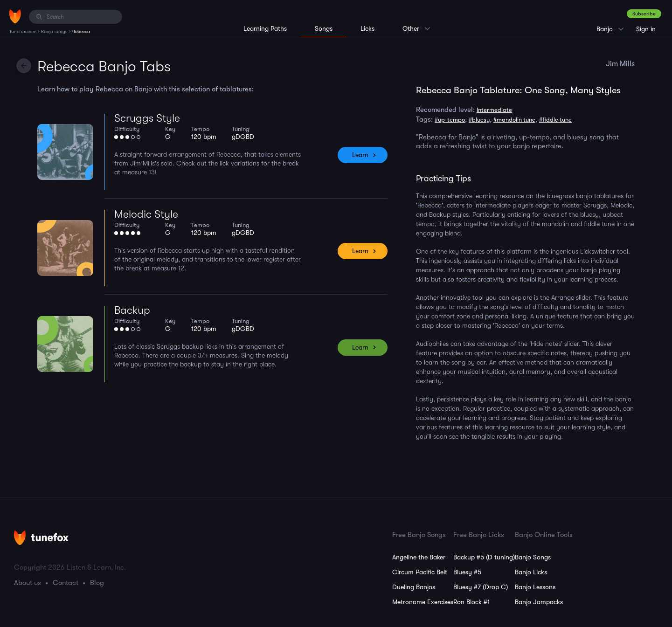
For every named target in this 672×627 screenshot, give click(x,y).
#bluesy (479, 120)
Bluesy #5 (467, 572)
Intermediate (494, 110)
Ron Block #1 (471, 602)
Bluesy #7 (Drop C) (481, 587)
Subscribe (644, 14)
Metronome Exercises (423, 602)
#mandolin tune (514, 120)
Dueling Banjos (414, 587)
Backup (132, 310)
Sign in (646, 29)
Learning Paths (265, 28)
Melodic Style (146, 214)
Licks (367, 28)
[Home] (15, 16)
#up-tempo (450, 120)
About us (28, 583)
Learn (360, 155)
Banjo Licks (531, 572)
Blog (97, 583)
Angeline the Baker (419, 557)
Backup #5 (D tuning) (484, 557)
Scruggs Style (147, 118)
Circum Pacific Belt (420, 572)
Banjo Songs (533, 557)
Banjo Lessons (535, 587)
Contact (66, 583)
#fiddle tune (555, 120)
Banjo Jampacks (539, 602)
